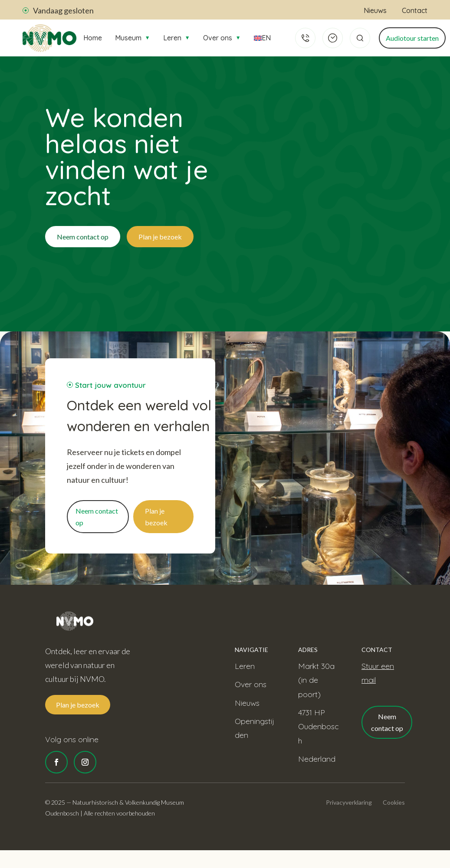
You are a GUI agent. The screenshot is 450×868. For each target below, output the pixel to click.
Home (93, 38)
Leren (177, 38)
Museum (133, 38)
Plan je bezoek (160, 237)
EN (262, 38)
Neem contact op (83, 237)
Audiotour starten (412, 38)
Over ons (222, 38)
